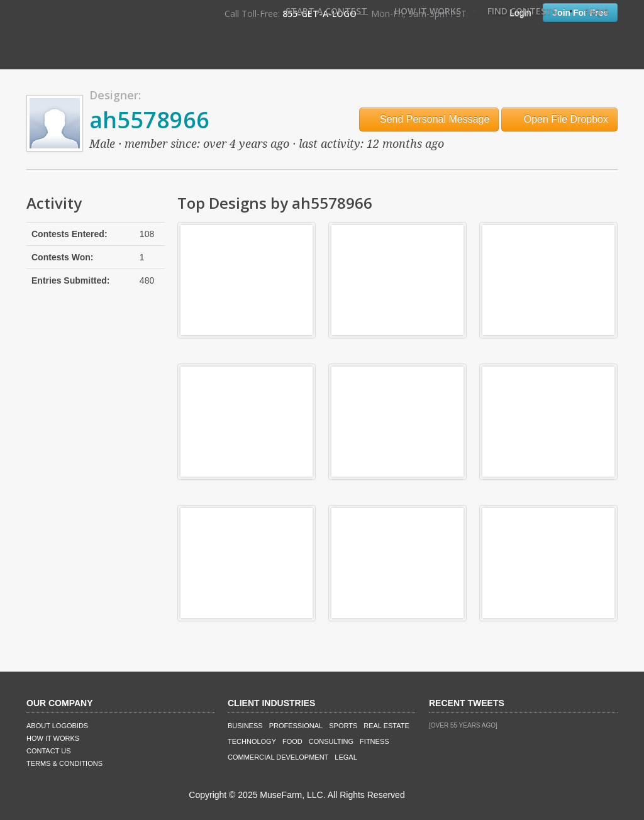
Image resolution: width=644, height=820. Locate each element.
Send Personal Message (429, 119)
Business (245, 726)
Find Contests (522, 11)
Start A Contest (326, 11)
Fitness (374, 741)
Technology (252, 741)
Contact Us (49, 751)
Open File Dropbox (559, 119)
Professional (296, 726)
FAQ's (596, 11)
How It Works (428, 11)
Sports (343, 726)
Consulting (331, 741)
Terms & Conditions (64, 763)
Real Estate (386, 726)
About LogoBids (57, 726)
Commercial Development (278, 757)
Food (292, 741)
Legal (346, 757)
